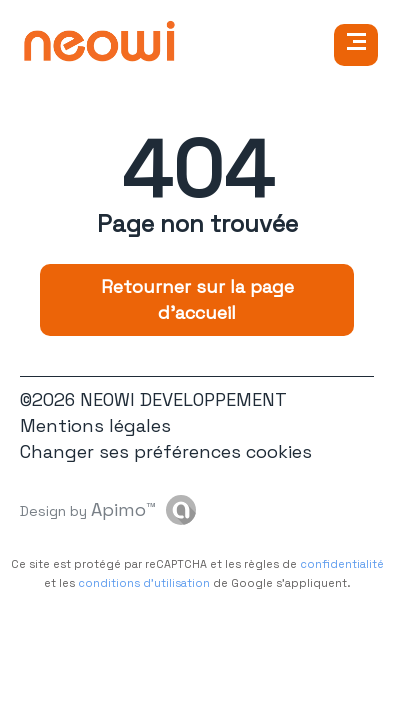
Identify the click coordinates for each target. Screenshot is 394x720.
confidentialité (342, 564)
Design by (88, 509)
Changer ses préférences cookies (166, 451)
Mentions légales (95, 425)
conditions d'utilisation (144, 583)
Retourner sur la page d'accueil (197, 299)
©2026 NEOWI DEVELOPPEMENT (153, 399)
